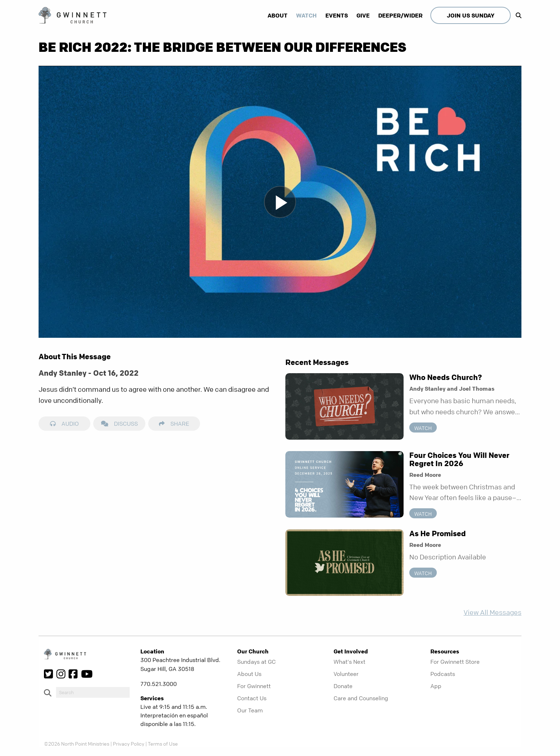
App (436, 686)
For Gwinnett (254, 686)
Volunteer (346, 674)
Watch (306, 15)
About (277, 15)
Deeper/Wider (400, 15)
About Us (249, 674)
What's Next (349, 662)
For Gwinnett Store (455, 662)
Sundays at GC (256, 662)
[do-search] (93, 692)
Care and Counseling (361, 698)
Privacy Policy (129, 743)
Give (363, 15)
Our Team (250, 710)
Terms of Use (163, 743)
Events (337, 15)
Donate (343, 686)
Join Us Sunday (471, 15)
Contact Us (252, 698)
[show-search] (517, 15)
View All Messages (492, 612)
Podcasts (443, 674)
